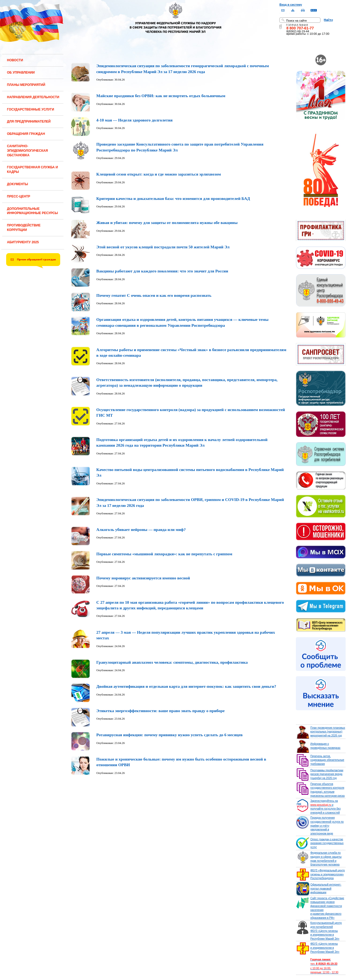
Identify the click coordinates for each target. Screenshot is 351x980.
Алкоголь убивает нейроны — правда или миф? (141, 529)
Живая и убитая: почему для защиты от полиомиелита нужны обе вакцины (167, 223)
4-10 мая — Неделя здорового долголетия (134, 120)
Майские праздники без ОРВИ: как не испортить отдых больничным (161, 96)
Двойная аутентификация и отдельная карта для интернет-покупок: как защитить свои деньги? (186, 686)
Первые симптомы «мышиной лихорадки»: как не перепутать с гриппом (164, 554)
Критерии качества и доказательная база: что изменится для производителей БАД (173, 198)
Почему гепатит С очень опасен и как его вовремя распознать (154, 295)
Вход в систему (291, 5)
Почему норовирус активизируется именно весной (143, 578)
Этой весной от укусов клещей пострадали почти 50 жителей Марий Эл (163, 247)
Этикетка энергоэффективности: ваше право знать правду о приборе (161, 711)
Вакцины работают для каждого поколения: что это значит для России (162, 271)
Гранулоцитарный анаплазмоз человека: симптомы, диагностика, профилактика (172, 662)
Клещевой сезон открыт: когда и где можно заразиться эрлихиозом (159, 174)
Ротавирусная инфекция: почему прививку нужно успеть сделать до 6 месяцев (169, 735)
